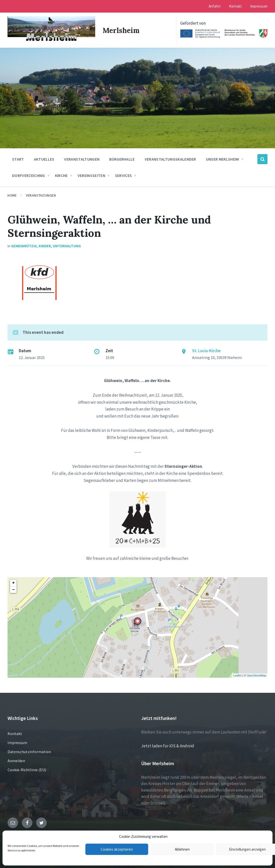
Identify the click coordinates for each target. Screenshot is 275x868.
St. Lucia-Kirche (206, 350)
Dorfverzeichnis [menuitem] (29, 175)
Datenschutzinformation (29, 751)
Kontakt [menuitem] (235, 6)
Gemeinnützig (24, 246)
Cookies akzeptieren (117, 849)
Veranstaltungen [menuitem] (82, 159)
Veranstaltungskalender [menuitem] (170, 159)
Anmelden (16, 760)
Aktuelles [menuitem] (44, 159)
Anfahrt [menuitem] (215, 6)
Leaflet (237, 675)
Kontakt (15, 733)
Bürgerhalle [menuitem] (122, 159)
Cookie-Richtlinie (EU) (27, 769)
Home (12, 195)
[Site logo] (51, 41)
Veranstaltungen (41, 195)
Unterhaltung (67, 246)
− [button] (13, 589)
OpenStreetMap (256, 675)
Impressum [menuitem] (259, 6)
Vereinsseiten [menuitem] (91, 175)
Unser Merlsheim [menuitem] (223, 159)
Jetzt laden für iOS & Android (168, 746)
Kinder (45, 246)
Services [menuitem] (124, 175)
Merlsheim (121, 30)
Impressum (17, 742)
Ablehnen (182, 849)
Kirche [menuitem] (61, 175)
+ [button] (13, 583)
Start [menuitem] (18, 159)
